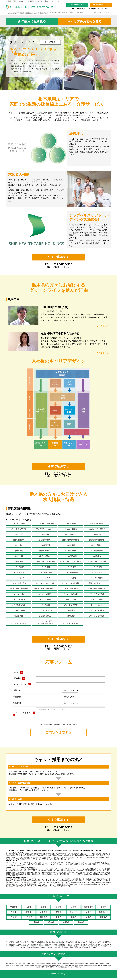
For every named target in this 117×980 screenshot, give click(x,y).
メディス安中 (19, 578)
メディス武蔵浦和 (45, 600)
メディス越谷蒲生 (19, 605)
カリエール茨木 (71, 529)
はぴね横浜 (71, 616)
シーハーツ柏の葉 (71, 594)
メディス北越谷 (97, 600)
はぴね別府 (19, 556)
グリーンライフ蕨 (71, 605)
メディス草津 (45, 578)
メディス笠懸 (45, 567)
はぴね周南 (19, 551)
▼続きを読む (102, 326)
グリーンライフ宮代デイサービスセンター (45, 622)
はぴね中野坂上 (45, 616)
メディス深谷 (19, 567)
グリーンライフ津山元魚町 (45, 562)
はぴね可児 (19, 534)
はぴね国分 (19, 562)
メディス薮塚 (71, 567)
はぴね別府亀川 (71, 556)
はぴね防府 (71, 545)
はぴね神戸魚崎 (45, 540)
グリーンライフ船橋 (97, 594)
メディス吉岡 (97, 572)
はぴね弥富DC (71, 534)
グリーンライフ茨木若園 (97, 562)
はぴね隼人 (97, 556)
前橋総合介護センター (97, 583)
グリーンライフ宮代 (19, 623)
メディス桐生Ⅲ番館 (71, 589)
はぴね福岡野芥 (71, 551)
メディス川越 (71, 600)
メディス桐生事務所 (71, 572)
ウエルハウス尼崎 (19, 524)
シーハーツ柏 (19, 594)
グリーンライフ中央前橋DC (71, 583)
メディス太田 (19, 572)
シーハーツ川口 (97, 605)
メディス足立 (45, 605)
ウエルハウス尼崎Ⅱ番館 (45, 524)
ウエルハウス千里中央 (97, 529)
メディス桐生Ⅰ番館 (45, 572)
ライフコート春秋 (97, 524)
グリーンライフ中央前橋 (45, 583)
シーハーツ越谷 (19, 610)
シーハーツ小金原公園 (97, 589)
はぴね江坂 (97, 534)
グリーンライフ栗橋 (97, 616)
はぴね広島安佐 (45, 545)
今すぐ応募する (59, 257)
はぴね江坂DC (19, 540)
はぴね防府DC (97, 545)
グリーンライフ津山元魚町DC (71, 562)
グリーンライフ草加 (97, 610)
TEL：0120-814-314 (91, 9)
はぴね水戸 (71, 610)
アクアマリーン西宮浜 (45, 529)
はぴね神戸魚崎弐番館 (71, 540)
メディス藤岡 (71, 578)
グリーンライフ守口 (19, 529)
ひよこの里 (19, 616)
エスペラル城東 (71, 524)
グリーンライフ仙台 (71, 623)
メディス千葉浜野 (19, 600)
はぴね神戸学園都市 (97, 540)
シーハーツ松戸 (45, 594)
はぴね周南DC (45, 551)
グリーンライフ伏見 (45, 610)
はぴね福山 (19, 545)
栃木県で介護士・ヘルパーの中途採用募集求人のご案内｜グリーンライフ (34, 1)
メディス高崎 (97, 567)
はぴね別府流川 (97, 551)
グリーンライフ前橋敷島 (19, 589)
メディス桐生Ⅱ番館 (19, 583)
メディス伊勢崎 (97, 578)
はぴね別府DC (45, 556)
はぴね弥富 (45, 534)
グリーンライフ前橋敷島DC (45, 589)
